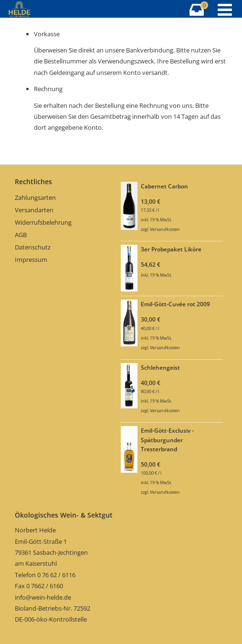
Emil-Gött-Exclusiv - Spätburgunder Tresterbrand (167, 440)
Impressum (31, 260)
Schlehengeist (160, 367)
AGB (21, 235)
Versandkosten (165, 229)
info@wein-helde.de (43, 597)
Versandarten (34, 210)
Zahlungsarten (35, 197)
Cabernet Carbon (164, 186)
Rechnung (48, 89)
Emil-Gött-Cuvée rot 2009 (175, 304)
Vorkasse (47, 34)
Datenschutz (33, 247)
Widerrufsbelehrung (43, 222)
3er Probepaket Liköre (171, 249)
